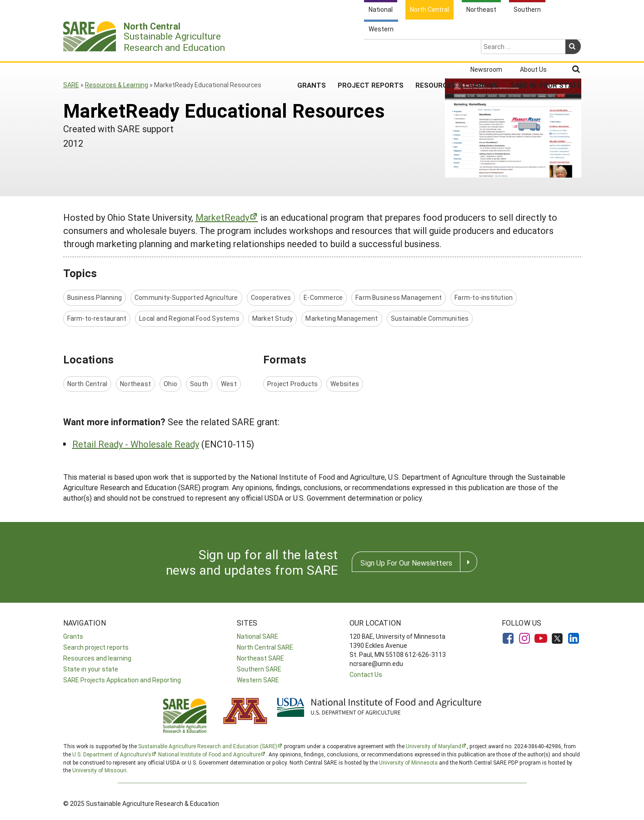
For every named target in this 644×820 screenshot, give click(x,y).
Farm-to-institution (484, 297)
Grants (312, 50)
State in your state (91, 669)
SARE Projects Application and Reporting (122, 680)
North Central (87, 384)
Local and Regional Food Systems (189, 318)
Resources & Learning (457, 50)
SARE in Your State (546, 50)
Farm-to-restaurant (97, 318)
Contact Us (366, 674)
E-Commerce (323, 297)
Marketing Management (342, 318)
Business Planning (95, 297)
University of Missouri (99, 770)
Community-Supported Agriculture (186, 297)
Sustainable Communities (430, 318)
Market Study (273, 318)
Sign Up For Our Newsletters (406, 563)
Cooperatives (271, 297)
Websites (345, 384)
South (199, 384)
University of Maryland (434, 746)
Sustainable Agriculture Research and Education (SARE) (208, 746)
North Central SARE (265, 647)
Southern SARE (259, 669)
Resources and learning (97, 658)
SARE (71, 85)
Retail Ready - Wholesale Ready (136, 444)
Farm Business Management (399, 297)
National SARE (257, 636)
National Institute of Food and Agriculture (209, 754)
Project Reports (371, 50)
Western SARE (258, 680)
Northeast (135, 384)
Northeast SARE (260, 658)
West (229, 384)
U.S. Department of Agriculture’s (112, 754)
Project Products (292, 384)
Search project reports (96, 647)
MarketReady (222, 217)
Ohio (170, 384)
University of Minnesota (408, 762)
